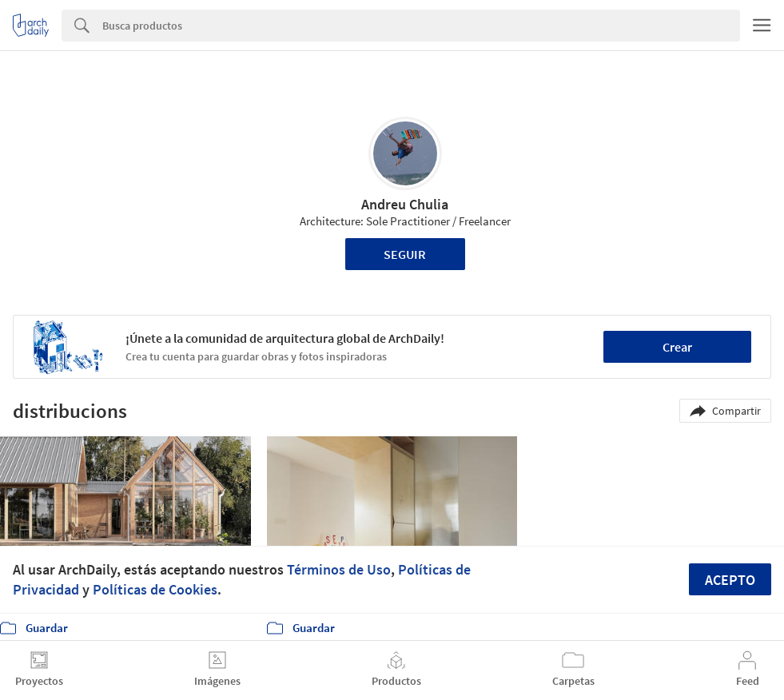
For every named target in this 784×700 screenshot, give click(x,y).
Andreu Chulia (405, 204)
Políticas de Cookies (155, 589)
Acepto (730, 580)
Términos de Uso (339, 569)
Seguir (405, 254)
